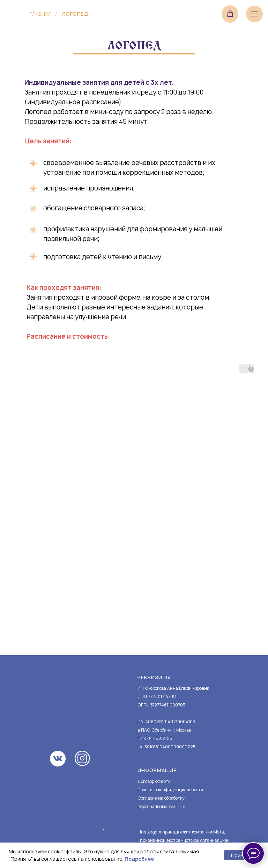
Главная (40, 14)
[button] (230, 14)
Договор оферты (154, 781)
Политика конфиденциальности (170, 790)
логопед (75, 14)
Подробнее (139, 859)
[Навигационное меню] (254, 14)
